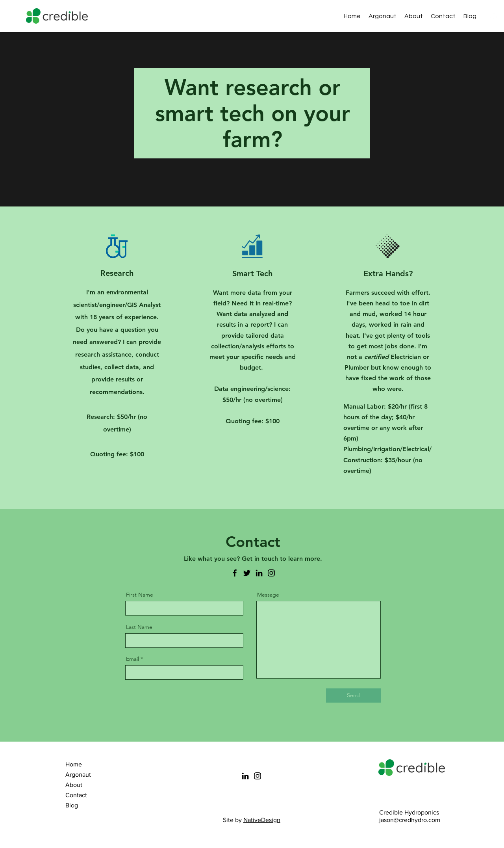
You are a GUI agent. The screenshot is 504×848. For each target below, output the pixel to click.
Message (268, 595)
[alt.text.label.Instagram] (493, 16)
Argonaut (78, 775)
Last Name (139, 627)
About (74, 785)
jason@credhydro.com (410, 820)
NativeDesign (262, 820)
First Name (140, 595)
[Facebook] (235, 573)
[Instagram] (271, 573)
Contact (76, 795)
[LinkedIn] (259, 573)
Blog (72, 805)
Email (132, 659)
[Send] (353, 696)
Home (74, 764)
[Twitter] (247, 573)
